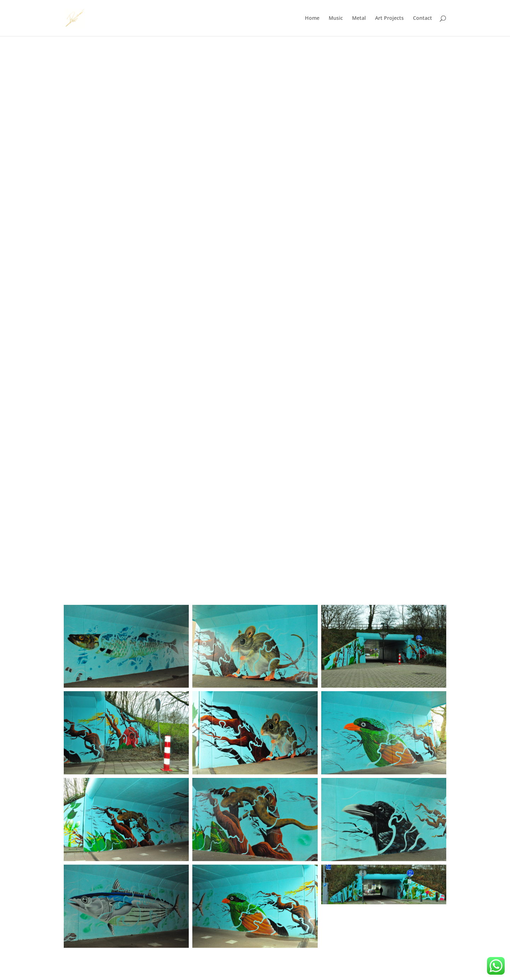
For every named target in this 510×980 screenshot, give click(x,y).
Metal (359, 18)
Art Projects (389, 18)
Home (312, 18)
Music (336, 18)
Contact (423, 18)
